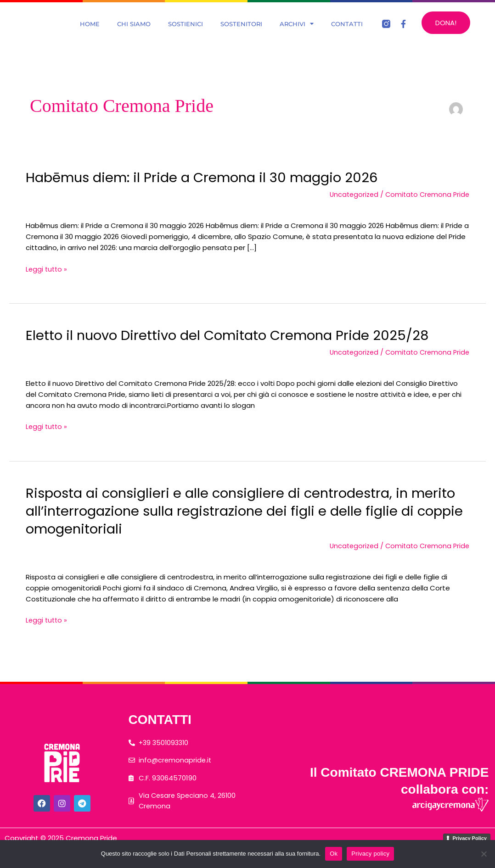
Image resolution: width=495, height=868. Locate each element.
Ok (334, 854)
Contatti (347, 33)
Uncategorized (350, 213)
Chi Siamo (134, 33)
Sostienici (186, 33)
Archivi (297, 33)
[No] (484, 854)
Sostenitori (241, 33)
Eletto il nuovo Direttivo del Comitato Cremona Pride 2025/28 (233, 354)
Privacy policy (370, 854)
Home (90, 33)
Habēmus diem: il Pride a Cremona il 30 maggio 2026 (208, 196)
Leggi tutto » (47, 288)
